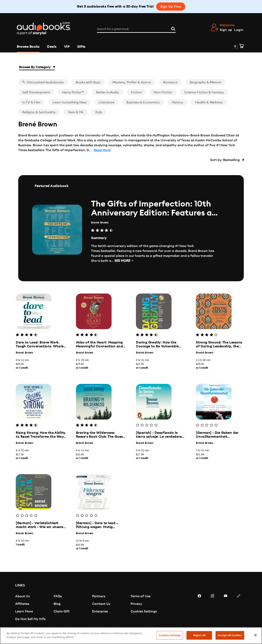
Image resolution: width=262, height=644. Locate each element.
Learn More (24, 611)
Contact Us (101, 604)
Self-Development (36, 92)
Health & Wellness (209, 102)
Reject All (199, 635)
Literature (106, 102)
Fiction (136, 92)
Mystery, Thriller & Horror (132, 82)
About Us (22, 596)
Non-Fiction (163, 92)
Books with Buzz (88, 82)
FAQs (58, 596)
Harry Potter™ (73, 92)
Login (239, 30)
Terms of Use (141, 596)
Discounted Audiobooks (43, 82)
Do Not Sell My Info (30, 619)
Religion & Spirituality (39, 112)
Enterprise (100, 611)
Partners (99, 596)
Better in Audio (108, 92)
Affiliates (22, 604)
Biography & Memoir (206, 82)
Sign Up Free (171, 7)
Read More (102, 150)
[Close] (255, 635)
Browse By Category (37, 67)
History (177, 102)
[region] (131, 636)
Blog (57, 604)
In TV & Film (31, 102)
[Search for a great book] (136, 29)
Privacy (136, 604)
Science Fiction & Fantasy (204, 92)
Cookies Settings (144, 611)
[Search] (173, 28)
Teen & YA (75, 112)
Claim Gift (62, 611)
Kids (99, 112)
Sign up (226, 30)
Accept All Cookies (230, 635)
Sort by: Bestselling (227, 160)
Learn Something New (69, 102)
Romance (170, 82)
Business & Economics (143, 102)
